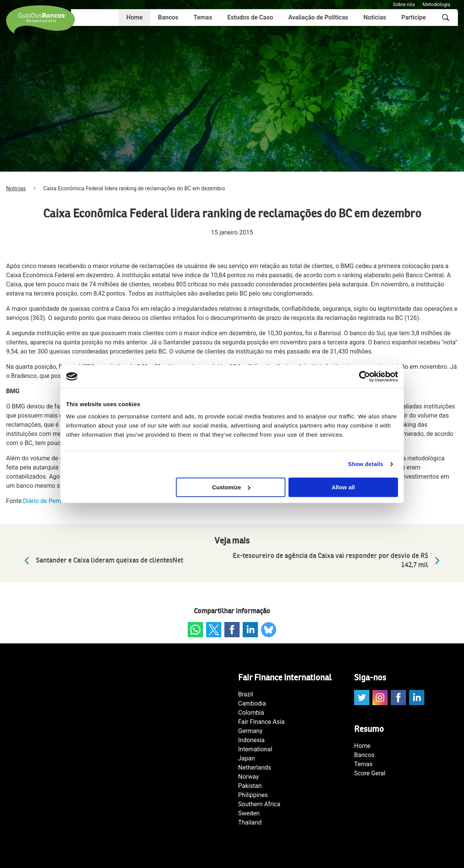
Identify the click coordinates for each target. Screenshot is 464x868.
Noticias (16, 188)
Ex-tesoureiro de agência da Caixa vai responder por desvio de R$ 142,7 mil (338, 560)
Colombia (251, 713)
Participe (414, 17)
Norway (248, 777)
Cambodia (252, 703)
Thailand (250, 822)
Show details (366, 464)
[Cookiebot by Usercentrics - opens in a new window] (365, 376)
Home (135, 17)
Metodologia (436, 4)
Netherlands (255, 768)
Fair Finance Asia (261, 722)
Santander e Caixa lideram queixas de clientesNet (102, 561)
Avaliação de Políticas (318, 17)
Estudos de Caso (250, 17)
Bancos (168, 17)
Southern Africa (259, 804)
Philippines (253, 795)
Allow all (343, 487)
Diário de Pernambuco (53, 501)
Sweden (249, 813)
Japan (246, 758)
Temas (203, 17)
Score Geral (370, 773)
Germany (250, 731)
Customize (231, 487)
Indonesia (251, 740)
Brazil (246, 694)
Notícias (375, 17)
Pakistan (250, 786)
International (255, 749)
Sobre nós (404, 4)
